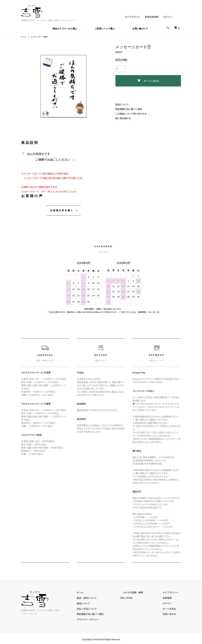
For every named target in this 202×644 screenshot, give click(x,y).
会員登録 (170, 598)
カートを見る (172, 609)
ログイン (168, 17)
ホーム (24, 37)
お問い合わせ (172, 614)
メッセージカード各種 (41, 37)
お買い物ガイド (140, 29)
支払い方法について (100, 609)
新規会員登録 (152, 17)
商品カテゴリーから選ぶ (65, 29)
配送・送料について (100, 598)
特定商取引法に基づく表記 (129, 109)
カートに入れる (148, 81)
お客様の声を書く (62, 210)
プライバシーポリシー (101, 619)
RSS (133, 598)
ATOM (139, 598)
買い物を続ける (123, 118)
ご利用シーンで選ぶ (105, 29)
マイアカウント (133, 17)
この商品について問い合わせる (131, 114)
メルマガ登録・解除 (141, 592)
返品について (122, 104)
